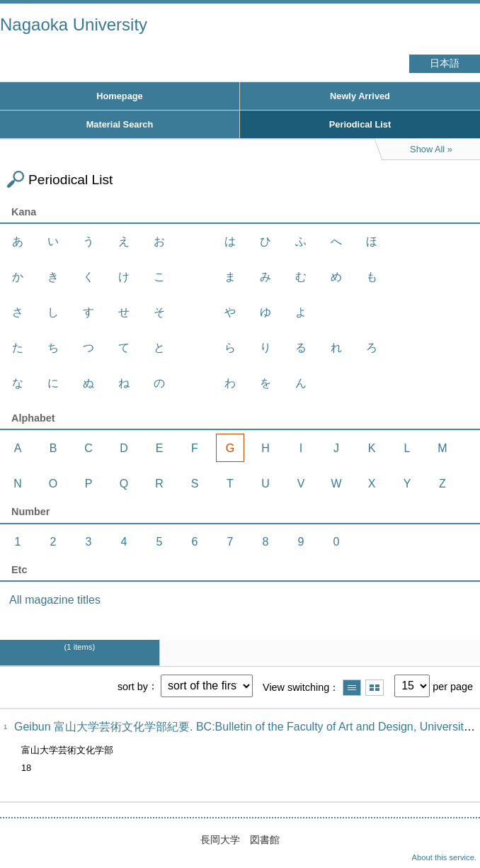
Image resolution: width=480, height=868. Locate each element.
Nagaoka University (74, 24)
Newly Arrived (360, 96)
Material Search (120, 124)
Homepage (119, 96)
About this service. (444, 857)
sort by (133, 686)
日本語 (445, 63)
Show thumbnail (375, 688)
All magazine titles (55, 600)
